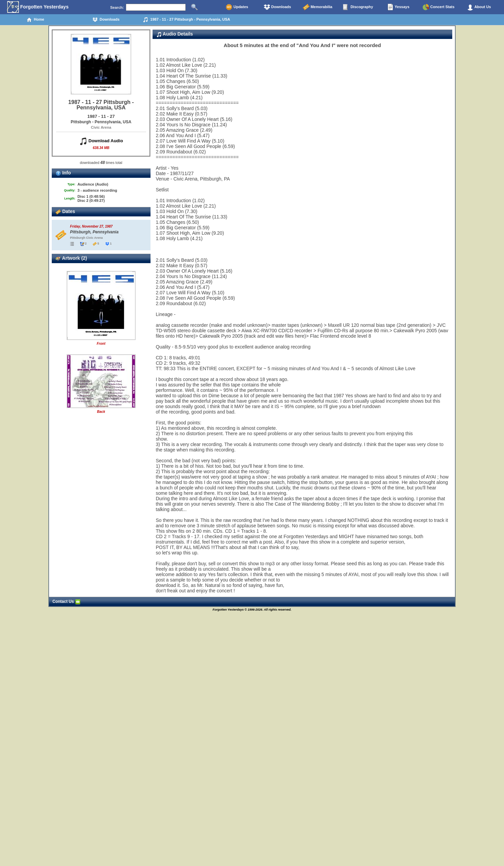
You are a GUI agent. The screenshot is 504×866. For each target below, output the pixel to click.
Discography (358, 7)
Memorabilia (317, 7)
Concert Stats (439, 7)
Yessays (398, 7)
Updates (237, 7)
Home (35, 20)
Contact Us (66, 601)
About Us (479, 7)
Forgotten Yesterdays (38, 7)
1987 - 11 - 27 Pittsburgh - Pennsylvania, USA (186, 20)
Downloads (277, 7)
